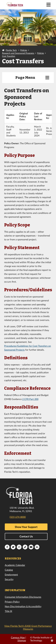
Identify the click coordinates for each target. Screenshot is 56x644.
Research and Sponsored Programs (18, 53)
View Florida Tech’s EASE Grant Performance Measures (28, 627)
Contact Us (26, 536)
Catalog (9, 570)
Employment (11, 574)
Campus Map (18, 637)
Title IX (8, 611)
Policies (24, 50)
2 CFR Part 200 (30, 399)
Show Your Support (26, 527)
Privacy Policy (12, 602)
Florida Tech (11, 50)
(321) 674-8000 (18, 517)
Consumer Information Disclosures (23, 597)
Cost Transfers (9, 56)
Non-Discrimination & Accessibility (23, 606)
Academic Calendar (15, 565)
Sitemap (22, 640)
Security (9, 579)
